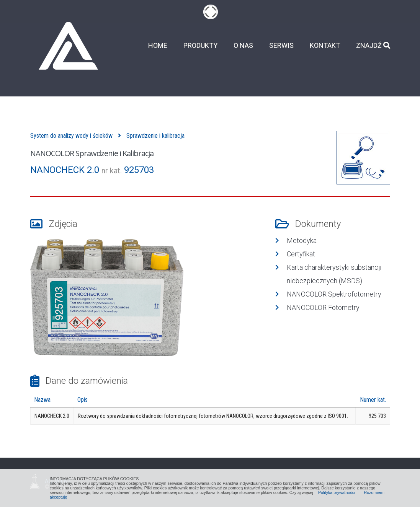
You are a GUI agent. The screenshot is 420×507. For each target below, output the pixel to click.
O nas (243, 46)
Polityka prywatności (337, 492)
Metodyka (302, 240)
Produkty (200, 46)
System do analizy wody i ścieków (71, 136)
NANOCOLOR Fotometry (323, 307)
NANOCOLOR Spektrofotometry (334, 294)
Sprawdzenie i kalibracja (155, 136)
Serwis (281, 46)
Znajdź (373, 46)
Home (158, 46)
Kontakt (325, 46)
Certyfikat (301, 254)
